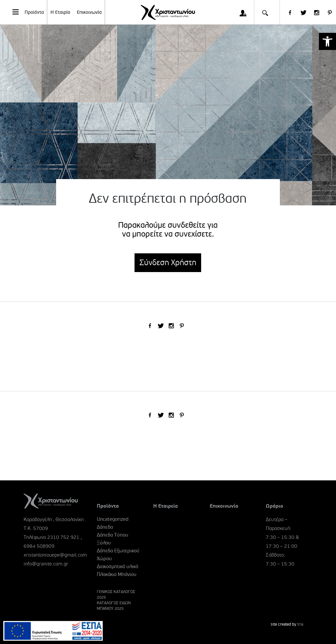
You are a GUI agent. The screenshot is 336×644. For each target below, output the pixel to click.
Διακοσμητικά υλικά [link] (117, 566)
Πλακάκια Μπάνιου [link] (117, 574)
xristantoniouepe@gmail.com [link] (55, 555)
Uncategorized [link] (113, 519)
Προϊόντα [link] (28, 12)
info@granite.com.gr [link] (46, 564)
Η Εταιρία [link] (60, 12)
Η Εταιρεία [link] (166, 506)
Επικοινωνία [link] (89, 12)
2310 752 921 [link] (63, 537)
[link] (327, 41)
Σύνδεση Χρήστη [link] (168, 263)
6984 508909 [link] (39, 546)
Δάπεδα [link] (105, 527)
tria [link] (300, 624)
